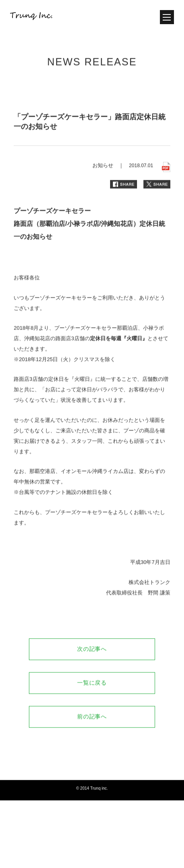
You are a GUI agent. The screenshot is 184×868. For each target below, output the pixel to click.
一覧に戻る (92, 691)
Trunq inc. (99, 797)
